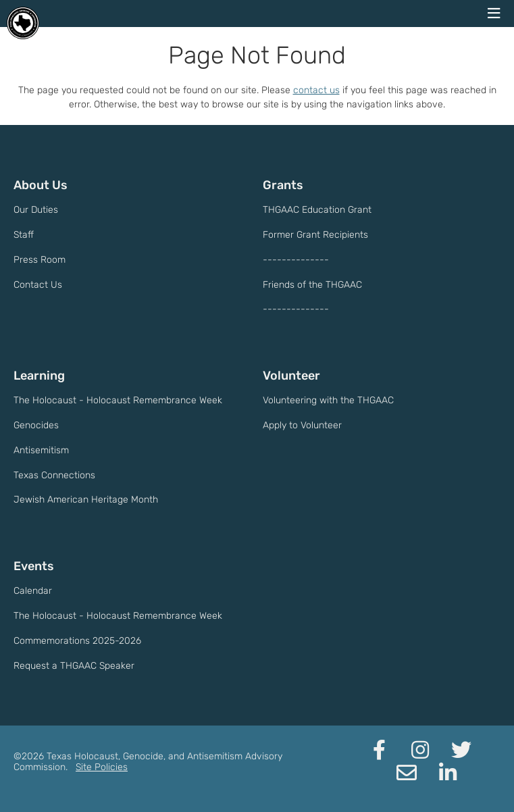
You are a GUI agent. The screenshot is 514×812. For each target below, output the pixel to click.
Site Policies (102, 767)
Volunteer (291, 376)
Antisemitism (41, 450)
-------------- (296, 260)
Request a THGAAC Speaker (74, 666)
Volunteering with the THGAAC (328, 400)
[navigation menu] (494, 14)
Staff (24, 235)
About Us (41, 185)
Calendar (33, 591)
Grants (283, 185)
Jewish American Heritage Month (86, 500)
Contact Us (38, 285)
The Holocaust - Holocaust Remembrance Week (118, 400)
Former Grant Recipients (315, 235)
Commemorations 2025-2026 (77, 641)
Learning (39, 376)
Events (34, 566)
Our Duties (36, 210)
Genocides (36, 425)
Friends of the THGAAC (312, 285)
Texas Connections (54, 475)
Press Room (40, 260)
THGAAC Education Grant (317, 210)
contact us (316, 90)
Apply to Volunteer (302, 425)
